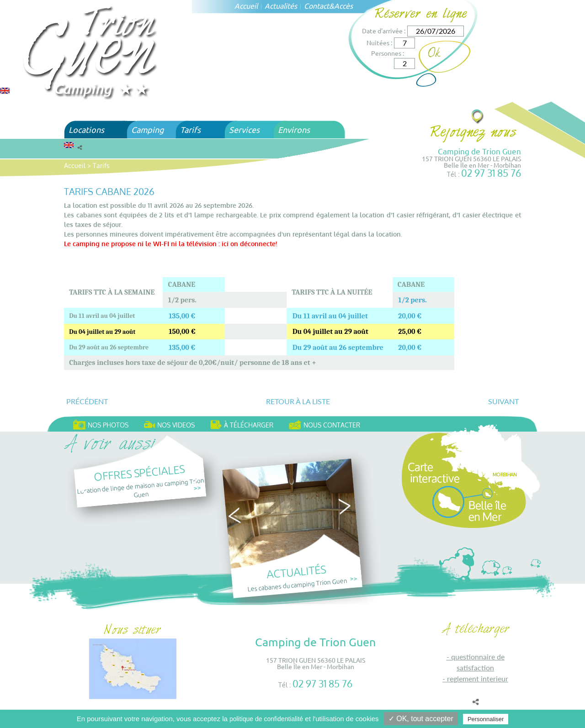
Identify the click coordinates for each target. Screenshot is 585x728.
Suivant (503, 401)
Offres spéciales (139, 472)
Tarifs (190, 129)
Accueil (246, 5)
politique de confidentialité (266, 719)
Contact (316, 5)
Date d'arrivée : (384, 31)
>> (197, 488)
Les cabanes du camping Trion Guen (298, 584)
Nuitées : (379, 42)
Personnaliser (486, 719)
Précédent (87, 401)
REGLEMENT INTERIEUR (478, 678)
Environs (294, 129)
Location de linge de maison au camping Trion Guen (140, 487)
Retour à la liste (298, 401)
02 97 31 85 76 (491, 173)
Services (244, 129)
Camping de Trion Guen (479, 151)
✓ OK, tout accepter (421, 719)
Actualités (281, 5)
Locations (86, 129)
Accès (343, 5)
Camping (147, 129)
